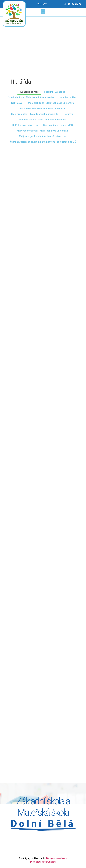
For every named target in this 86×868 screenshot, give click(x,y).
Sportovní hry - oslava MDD (58, 125)
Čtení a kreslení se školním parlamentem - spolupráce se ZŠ (43, 142)
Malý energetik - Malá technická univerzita (42, 136)
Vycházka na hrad (29, 92)
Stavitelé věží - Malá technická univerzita (42, 109)
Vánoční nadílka (68, 97)
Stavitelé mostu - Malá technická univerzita (42, 120)
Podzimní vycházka (55, 92)
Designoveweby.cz (57, 858)
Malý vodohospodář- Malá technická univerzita (42, 131)
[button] (43, 12)
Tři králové (17, 103)
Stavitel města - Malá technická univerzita (31, 97)
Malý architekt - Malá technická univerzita (51, 103)
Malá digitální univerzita (25, 125)
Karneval (69, 114)
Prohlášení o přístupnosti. (43, 862)
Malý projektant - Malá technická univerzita (35, 114)
